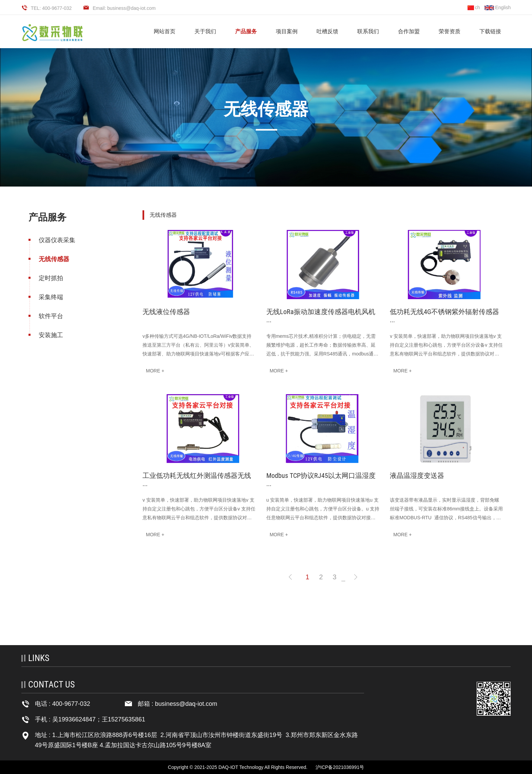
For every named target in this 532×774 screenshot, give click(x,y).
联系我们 (368, 31)
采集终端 (50, 297)
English (498, 7)
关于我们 (205, 31)
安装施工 (50, 335)
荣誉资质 (450, 31)
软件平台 (50, 316)
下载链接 (490, 31)
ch (474, 7)
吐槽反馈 (327, 31)
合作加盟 (409, 31)
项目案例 (287, 31)
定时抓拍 (50, 278)
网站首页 (165, 31)
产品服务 (246, 31)
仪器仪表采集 (56, 240)
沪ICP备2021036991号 (340, 767)
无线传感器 (53, 259)
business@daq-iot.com (186, 704)
